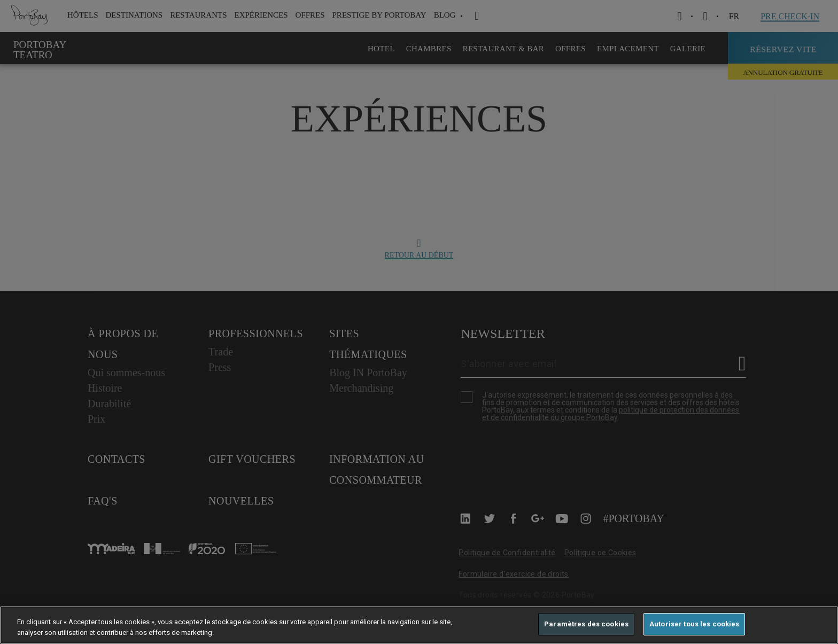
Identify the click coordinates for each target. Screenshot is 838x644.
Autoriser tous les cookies (694, 624)
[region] (419, 625)
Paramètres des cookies (586, 624)
